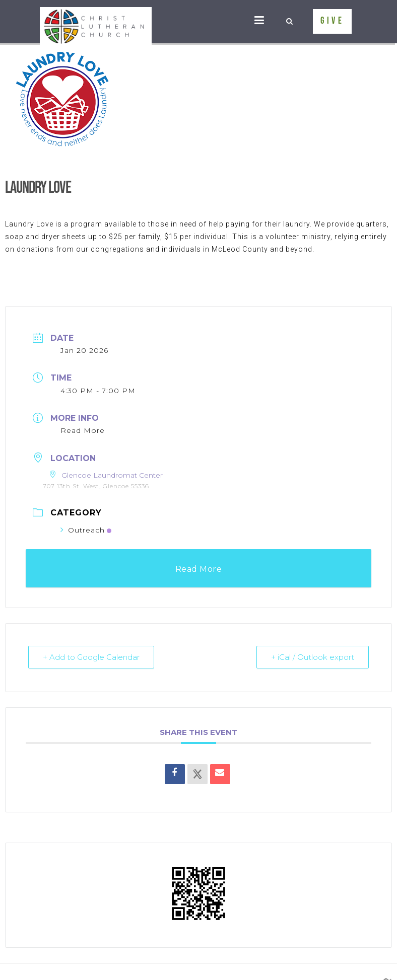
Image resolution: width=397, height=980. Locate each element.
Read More (83, 430)
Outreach (86, 530)
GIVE (332, 21)
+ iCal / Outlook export (313, 657)
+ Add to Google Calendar (91, 657)
